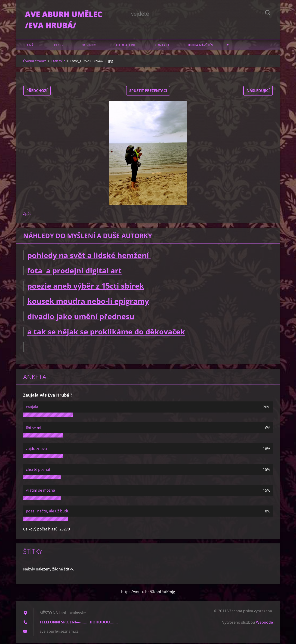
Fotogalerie (125, 46)
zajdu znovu (36, 450)
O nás (30, 46)
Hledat (268, 13)
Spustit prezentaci (148, 92)
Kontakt (162, 46)
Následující (258, 92)
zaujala (32, 408)
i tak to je (58, 62)
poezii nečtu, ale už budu (48, 512)
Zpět (27, 215)
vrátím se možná (40, 491)
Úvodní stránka (35, 62)
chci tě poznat (38, 471)
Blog (58, 46)
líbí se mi (34, 429)
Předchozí (37, 92)
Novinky (89, 46)
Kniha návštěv (201, 46)
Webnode (264, 623)
